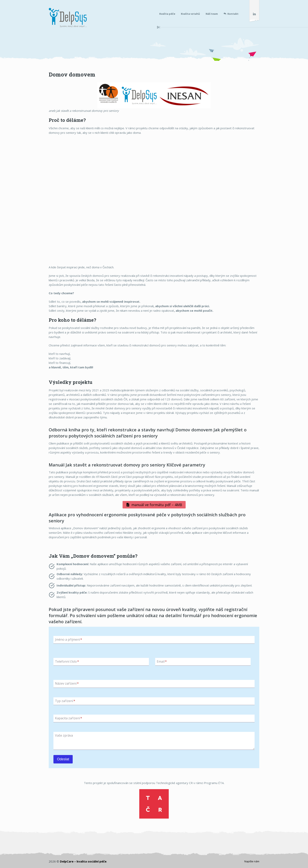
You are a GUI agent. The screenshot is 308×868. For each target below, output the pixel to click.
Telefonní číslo (67, 661)
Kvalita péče (167, 14)
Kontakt (231, 14)
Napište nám (252, 861)
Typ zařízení (65, 701)
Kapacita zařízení (69, 718)
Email (162, 661)
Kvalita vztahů (190, 14)
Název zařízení (67, 684)
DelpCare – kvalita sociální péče (83, 861)
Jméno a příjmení (69, 639)
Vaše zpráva (64, 736)
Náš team (212, 14)
